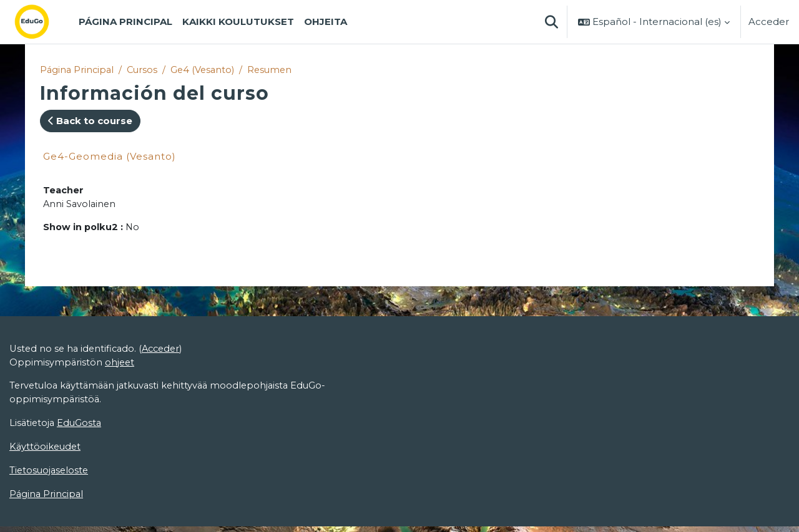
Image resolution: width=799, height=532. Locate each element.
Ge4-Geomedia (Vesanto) (110, 157)
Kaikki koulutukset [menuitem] (238, 22)
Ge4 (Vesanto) (207, 70)
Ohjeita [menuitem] (326, 22)
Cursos (145, 70)
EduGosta (81, 428)
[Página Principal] (42, 22)
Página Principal (78, 70)
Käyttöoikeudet (46, 451)
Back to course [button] (90, 121)
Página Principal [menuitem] (125, 22)
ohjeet (121, 365)
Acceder (769, 22)
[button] (551, 22)
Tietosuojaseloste (50, 476)
